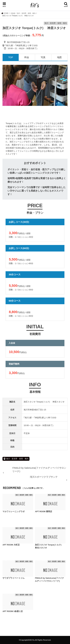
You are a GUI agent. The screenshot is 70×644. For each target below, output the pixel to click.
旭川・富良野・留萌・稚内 (17, 459)
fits (33, 640)
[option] (35, 85)
